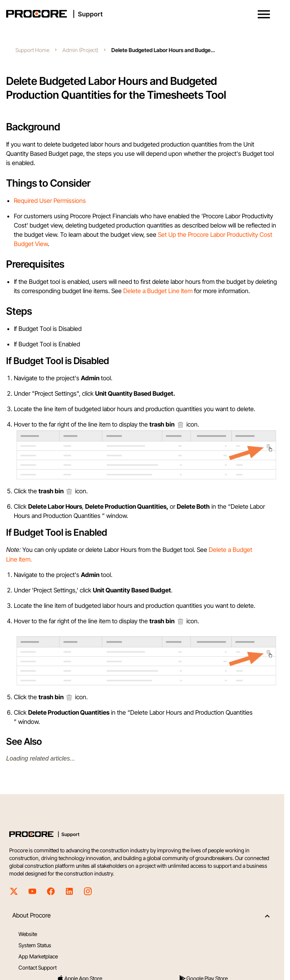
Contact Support (38, 967)
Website (28, 934)
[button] (264, 14)
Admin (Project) (80, 50)
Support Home (32, 50)
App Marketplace (38, 956)
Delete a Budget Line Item (158, 291)
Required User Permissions (50, 201)
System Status (35, 945)
